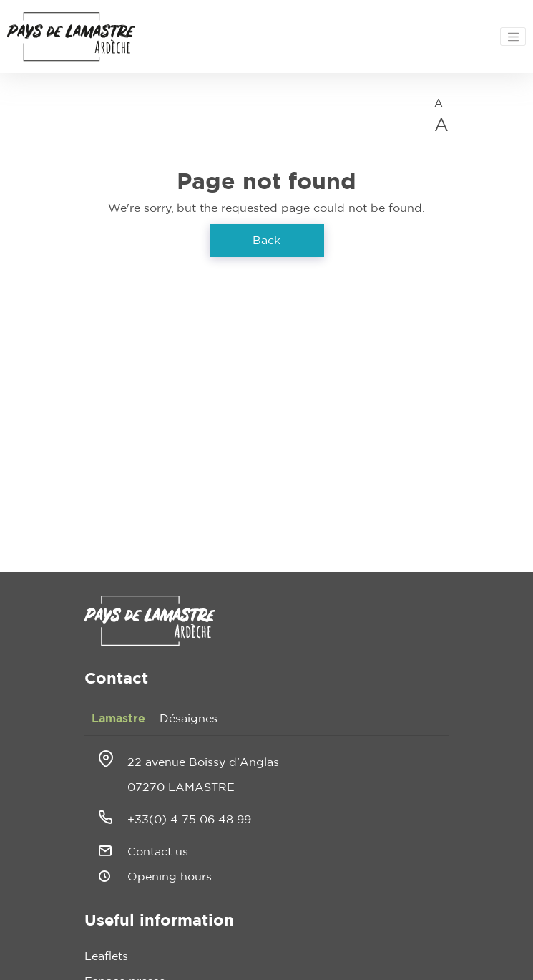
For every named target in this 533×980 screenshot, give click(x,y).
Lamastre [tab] (118, 719)
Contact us (158, 852)
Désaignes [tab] (189, 719)
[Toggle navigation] (513, 37)
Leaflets (106, 956)
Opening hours (170, 877)
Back (266, 241)
